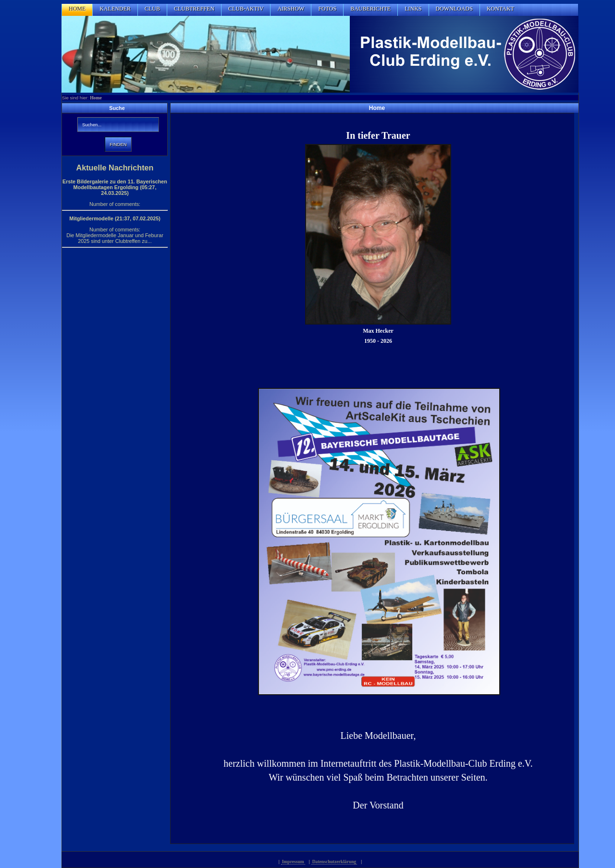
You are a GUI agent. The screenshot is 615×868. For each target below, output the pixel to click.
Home (96, 98)
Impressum (293, 862)
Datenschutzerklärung (334, 862)
